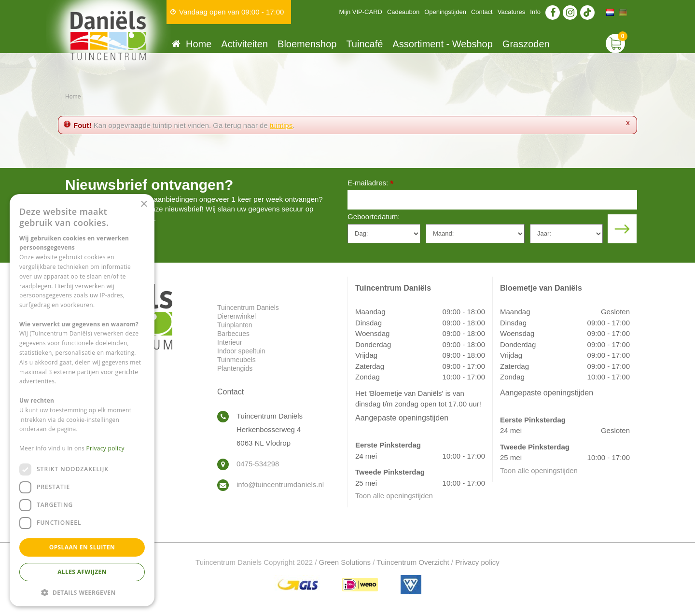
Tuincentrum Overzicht (413, 562)
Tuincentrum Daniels (248, 308)
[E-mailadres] (492, 200)
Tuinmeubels (236, 360)
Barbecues (233, 334)
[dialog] (82, 400)
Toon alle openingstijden (394, 496)
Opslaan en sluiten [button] (82, 547)
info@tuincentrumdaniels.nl (280, 484)
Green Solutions (345, 562)
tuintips (281, 125)
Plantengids (235, 368)
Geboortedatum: (374, 217)
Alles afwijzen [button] (82, 572)
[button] (82, 592)
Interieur (229, 342)
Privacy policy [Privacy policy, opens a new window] (105, 448)
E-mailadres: (370, 184)
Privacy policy (477, 562)
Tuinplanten (235, 325)
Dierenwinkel (236, 316)
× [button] (144, 204)
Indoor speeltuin (241, 351)
